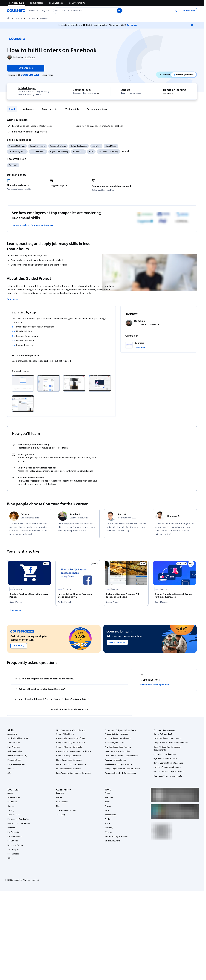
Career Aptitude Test (163, 734)
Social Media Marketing (109, 152)
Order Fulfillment (38, 152)
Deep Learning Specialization (117, 751)
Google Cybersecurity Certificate (71, 738)
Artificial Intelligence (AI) (18, 738)
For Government (15, 837)
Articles (108, 823)
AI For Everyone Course (115, 743)
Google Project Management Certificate (74, 751)
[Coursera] (16, 11)
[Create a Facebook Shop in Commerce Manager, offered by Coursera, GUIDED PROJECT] (29, 595)
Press (107, 793)
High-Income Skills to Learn (165, 759)
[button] (45, 11)
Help (107, 810)
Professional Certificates (18, 819)
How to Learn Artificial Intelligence (168, 763)
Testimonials (72, 109)
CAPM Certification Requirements (168, 738)
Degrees (11, 828)
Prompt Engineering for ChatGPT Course (122, 769)
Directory (109, 828)
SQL (9, 773)
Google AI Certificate (65, 734)
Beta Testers (62, 802)
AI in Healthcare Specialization (118, 747)
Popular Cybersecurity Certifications (169, 772)
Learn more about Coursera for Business (32, 225)
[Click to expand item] (23, 383)
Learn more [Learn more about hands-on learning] (168, 93)
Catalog (11, 810)
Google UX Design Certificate (69, 756)
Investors (109, 797)
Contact (108, 819)
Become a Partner (15, 845)
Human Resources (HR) (17, 756)
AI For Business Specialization (118, 738)
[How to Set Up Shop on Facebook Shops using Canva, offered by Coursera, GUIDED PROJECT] (78, 595)
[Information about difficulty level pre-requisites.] (98, 93)
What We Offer (14, 797)
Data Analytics (14, 747)
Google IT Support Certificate (69, 747)
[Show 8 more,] (15, 610)
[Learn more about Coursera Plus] (47, 75)
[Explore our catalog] (34, 11)
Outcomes (29, 109)
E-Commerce (78, 152)
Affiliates (109, 832)
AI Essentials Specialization (117, 734)
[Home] (8, 18)
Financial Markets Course (116, 760)
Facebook (13, 165)
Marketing (44, 18)
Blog (58, 806)
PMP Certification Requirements (167, 767)
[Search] (119, 11)
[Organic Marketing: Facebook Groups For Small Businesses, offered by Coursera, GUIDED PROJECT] (175, 595)
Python (11, 769)
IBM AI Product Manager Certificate (71, 764)
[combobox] (82, 11)
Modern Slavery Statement (116, 837)
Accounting (12, 734)
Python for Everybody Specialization (121, 773)
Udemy (11, 858)
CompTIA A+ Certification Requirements (171, 743)
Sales (91, 152)
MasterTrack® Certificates (19, 823)
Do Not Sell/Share (112, 841)
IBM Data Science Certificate (68, 769)
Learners (60, 793)
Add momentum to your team (125, 636)
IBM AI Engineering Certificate (69, 760)
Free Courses (13, 854)
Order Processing (38, 146)
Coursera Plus (14, 815)
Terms (108, 802)
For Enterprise (14, 832)
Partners (60, 797)
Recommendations (97, 109)
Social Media (111, 146)
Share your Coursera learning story (169, 776)
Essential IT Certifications (165, 754)
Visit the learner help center (155, 685)
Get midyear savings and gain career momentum (29, 638)
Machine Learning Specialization (119, 764)
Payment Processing (59, 152)
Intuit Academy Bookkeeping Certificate (74, 773)
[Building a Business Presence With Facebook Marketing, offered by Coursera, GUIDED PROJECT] (126, 595)
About (12, 109)
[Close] (192, 25)
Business (31, 18)
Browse (18, 18)
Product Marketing (17, 146)
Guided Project (27, 88)
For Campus (13, 841)
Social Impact (13, 850)
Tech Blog (61, 815)
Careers (11, 806)
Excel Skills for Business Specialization (121, 756)
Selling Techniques (79, 146)
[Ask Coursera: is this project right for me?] (184, 75)
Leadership (12, 802)
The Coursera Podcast (66, 810)
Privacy (108, 806)
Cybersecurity (14, 743)
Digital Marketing (15, 751)
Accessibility (110, 815)
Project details (50, 109)
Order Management (17, 152)
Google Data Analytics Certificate (71, 743)
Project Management (17, 764)
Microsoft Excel (14, 760)
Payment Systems (58, 146)
